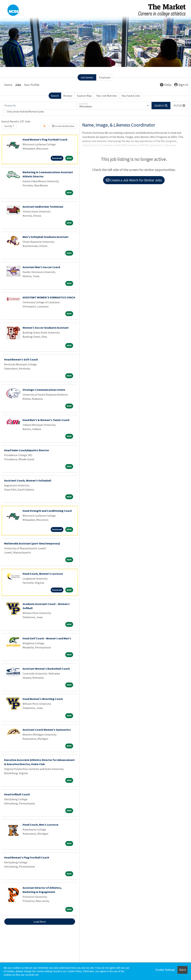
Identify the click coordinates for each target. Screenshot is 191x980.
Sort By (8, 126)
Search (55, 96)
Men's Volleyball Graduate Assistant (45, 237)
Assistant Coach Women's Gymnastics (47, 730)
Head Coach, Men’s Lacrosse (40, 825)
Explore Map (84, 96)
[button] (179, 106)
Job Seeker (87, 77)
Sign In (181, 85)
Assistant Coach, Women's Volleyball (28, 480)
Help (166, 85)
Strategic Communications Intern (44, 390)
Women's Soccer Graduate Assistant (46, 328)
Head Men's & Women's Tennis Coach (46, 420)
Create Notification (63, 126)
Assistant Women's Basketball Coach (46, 669)
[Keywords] (40, 106)
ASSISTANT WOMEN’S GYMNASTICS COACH (49, 297)
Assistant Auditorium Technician (43, 207)
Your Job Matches (107, 96)
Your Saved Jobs (131, 96)
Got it (182, 970)
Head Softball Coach (17, 794)
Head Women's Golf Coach (21, 359)
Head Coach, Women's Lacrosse (43, 574)
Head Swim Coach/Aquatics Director (27, 450)
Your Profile (32, 85)
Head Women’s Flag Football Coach (45, 139)
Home (8, 85)
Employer (105, 77)
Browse (68, 96)
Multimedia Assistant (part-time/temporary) (32, 543)
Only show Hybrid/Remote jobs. (26, 111)
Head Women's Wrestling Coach (43, 699)
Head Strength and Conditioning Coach (47, 511)
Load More (40, 922)
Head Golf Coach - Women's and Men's (47, 638)
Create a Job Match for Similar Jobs (134, 180)
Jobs (18, 85)
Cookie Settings (165, 970)
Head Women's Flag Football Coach (27, 857)
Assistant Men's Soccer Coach (41, 267)
